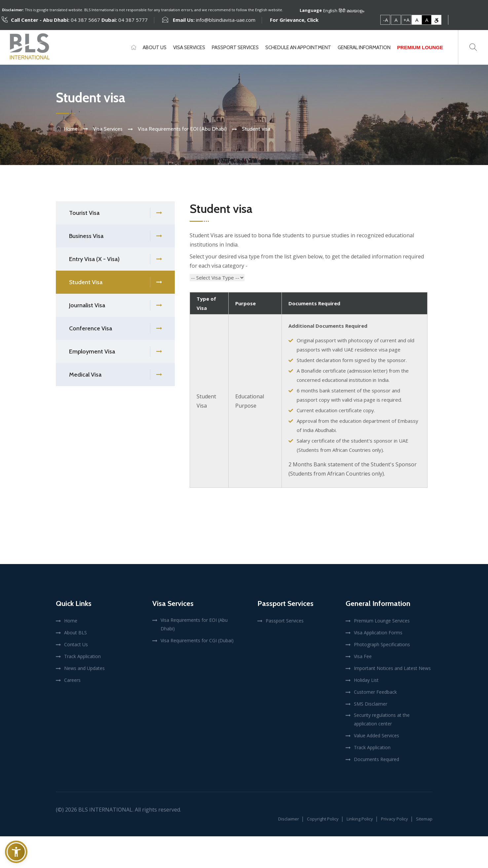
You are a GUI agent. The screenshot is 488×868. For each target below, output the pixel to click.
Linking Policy (360, 819)
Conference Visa (115, 329)
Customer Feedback (375, 692)
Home (71, 129)
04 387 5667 (85, 20)
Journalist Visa (115, 305)
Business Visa (115, 236)
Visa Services (189, 48)
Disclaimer (289, 819)
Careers (72, 680)
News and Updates (84, 668)
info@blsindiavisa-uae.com (226, 20)
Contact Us (76, 644)
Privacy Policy (394, 819)
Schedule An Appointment (298, 48)
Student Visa (115, 282)
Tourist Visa (115, 213)
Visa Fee (363, 656)
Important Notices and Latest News (392, 668)
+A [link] (406, 20)
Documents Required (376, 759)
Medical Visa (115, 375)
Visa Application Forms (378, 633)
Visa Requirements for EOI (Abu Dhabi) (194, 624)
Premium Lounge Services (382, 621)
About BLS (75, 633)
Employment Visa (115, 352)
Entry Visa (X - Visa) (115, 259)
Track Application (82, 656)
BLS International (105, 810)
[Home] (134, 48)
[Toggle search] (473, 47)
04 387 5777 (132, 20)
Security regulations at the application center (382, 719)
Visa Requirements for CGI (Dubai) (197, 640)
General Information (364, 48)
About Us (155, 48)
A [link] (396, 20)
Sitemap (424, 819)
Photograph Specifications (382, 644)
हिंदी (342, 10)
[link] (436, 20)
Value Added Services (376, 735)
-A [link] (385, 20)
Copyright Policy (323, 819)
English (330, 10)
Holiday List (366, 680)
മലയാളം (355, 10)
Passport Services (235, 48)
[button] (16, 852)
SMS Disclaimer (371, 704)
